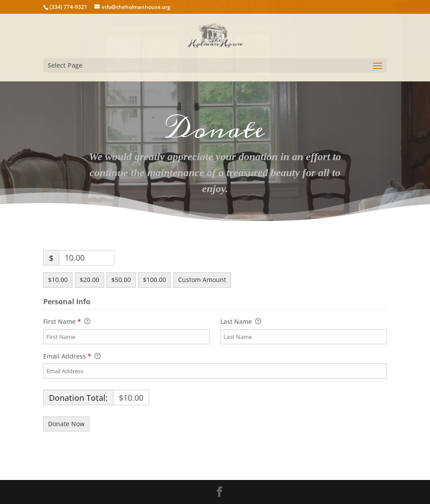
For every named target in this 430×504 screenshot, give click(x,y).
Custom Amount (202, 280)
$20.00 (89, 280)
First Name (67, 322)
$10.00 (58, 280)
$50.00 (121, 280)
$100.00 (154, 280)
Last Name (241, 322)
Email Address (72, 356)
